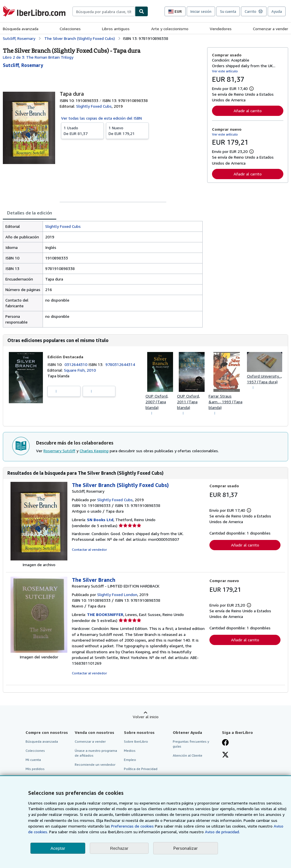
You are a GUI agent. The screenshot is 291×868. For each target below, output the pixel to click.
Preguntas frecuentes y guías (191, 744)
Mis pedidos (35, 769)
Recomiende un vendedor (95, 764)
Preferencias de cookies (132, 826)
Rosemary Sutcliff (59, 451)
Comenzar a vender (271, 29)
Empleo (130, 760)
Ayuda (277, 11)
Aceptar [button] (58, 848)
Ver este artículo (225, 71)
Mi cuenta (33, 760)
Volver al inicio (146, 717)
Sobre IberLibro (136, 741)
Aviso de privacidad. (222, 832)
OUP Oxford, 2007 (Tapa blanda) (157, 402)
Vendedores (221, 29)
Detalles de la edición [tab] (30, 213)
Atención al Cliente (188, 755)
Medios (130, 751)
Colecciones (70, 29)
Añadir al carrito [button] (248, 111)
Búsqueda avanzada (21, 29)
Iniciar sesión (201, 11)
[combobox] (104, 11)
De (82, 130)
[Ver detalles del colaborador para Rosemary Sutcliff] (23, 65)
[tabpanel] (103, 274)
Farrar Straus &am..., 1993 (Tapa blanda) (225, 402)
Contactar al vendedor (89, 549)
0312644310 (76, 364)
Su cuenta (228, 11)
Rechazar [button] (119, 848)
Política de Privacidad (141, 769)
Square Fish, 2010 (80, 370)
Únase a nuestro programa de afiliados (96, 753)
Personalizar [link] (186, 848)
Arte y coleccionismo (170, 29)
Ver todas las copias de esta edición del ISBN (101, 118)
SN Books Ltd (100, 520)
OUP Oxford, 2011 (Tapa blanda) (188, 402)
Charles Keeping (94, 451)
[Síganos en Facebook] (225, 743)
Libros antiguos (116, 29)
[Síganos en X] (225, 755)
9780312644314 (120, 364)
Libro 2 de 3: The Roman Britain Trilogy (38, 57)
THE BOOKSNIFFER (105, 614)
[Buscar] (142, 11)
